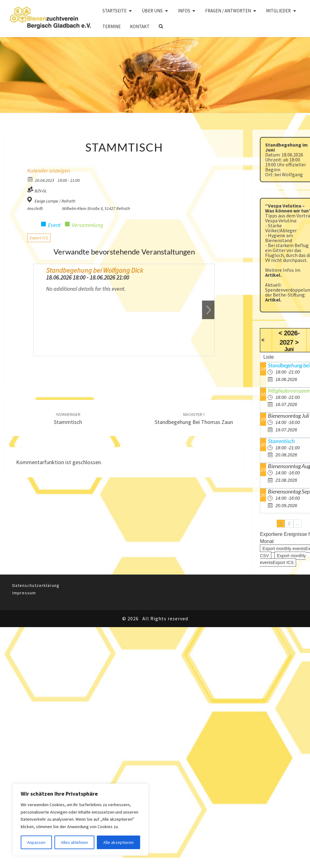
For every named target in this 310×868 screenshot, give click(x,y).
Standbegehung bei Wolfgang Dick (95, 270)
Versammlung (88, 225)
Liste (269, 357)
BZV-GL (41, 191)
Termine (112, 26)
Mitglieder (278, 11)
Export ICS (39, 238)
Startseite (114, 11)
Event (54, 225)
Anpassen (36, 842)
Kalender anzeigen (49, 171)
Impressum (24, 593)
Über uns (152, 11)
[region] (80, 820)
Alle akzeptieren (118, 842)
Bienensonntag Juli (288, 416)
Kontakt (140, 26)
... (297, 523)
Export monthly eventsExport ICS (283, 559)
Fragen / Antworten (228, 11)
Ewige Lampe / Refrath (55, 201)
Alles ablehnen (74, 842)
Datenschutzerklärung (36, 585)
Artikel (273, 275)
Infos (184, 11)
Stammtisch (281, 441)
